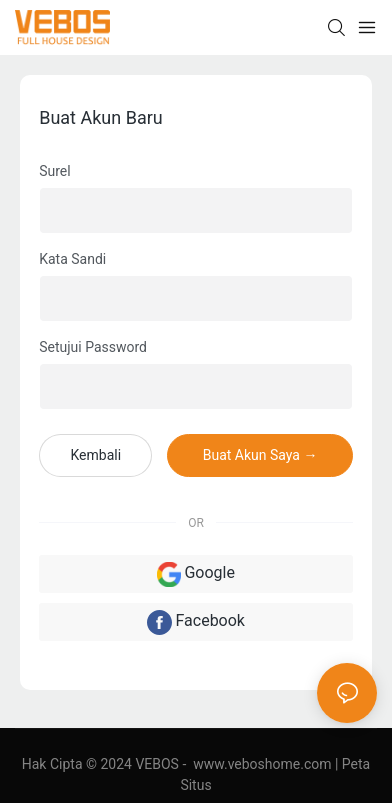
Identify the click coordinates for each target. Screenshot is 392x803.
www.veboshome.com (262, 764)
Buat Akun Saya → (260, 455)
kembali (95, 455)
